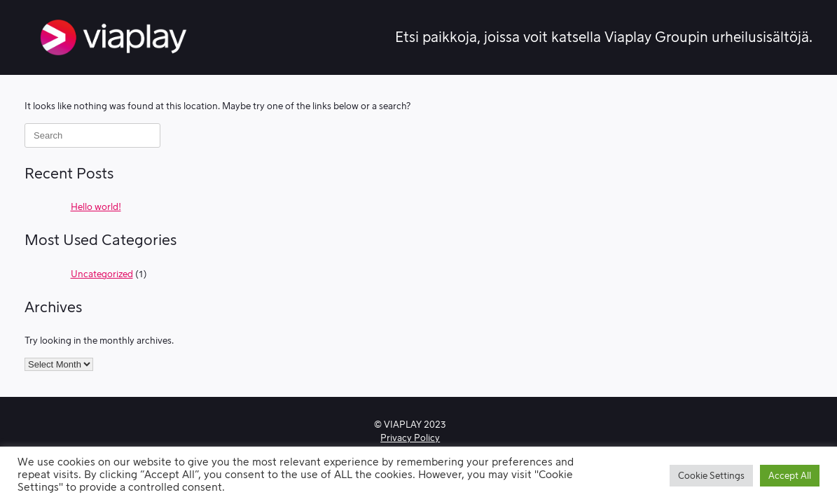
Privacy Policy (410, 438)
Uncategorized (102, 274)
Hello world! (96, 207)
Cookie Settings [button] (711, 476)
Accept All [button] (790, 476)
